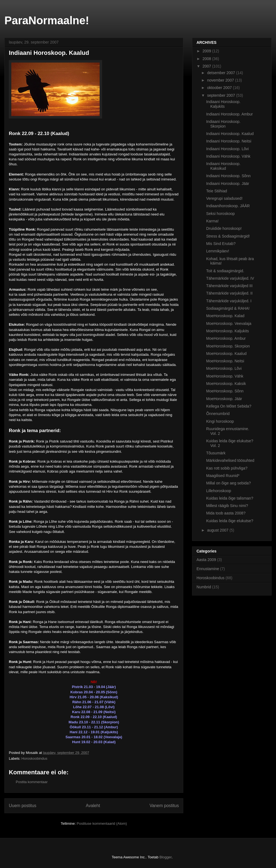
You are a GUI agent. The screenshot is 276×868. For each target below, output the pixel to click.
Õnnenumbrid (218, 414)
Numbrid (204, 587)
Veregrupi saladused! (224, 198)
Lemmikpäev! (218, 251)
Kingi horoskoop (220, 421)
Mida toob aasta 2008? (226, 513)
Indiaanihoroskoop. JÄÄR (228, 206)
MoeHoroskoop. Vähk (225, 376)
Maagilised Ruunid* (223, 476)
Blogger (166, 857)
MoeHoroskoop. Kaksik (226, 384)
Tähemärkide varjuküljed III (229, 286)
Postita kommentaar (32, 782)
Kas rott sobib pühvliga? (227, 468)
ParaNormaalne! (47, 20)
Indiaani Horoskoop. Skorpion (223, 124)
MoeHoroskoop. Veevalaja (229, 324)
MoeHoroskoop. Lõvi (224, 368)
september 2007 (221, 95)
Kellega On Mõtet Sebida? (229, 406)
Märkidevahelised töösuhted (230, 460)
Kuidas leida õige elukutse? (230, 521)
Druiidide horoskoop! (224, 228)
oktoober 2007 (220, 88)
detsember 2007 (221, 73)
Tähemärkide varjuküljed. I (229, 301)
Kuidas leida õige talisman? (230, 498)
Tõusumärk (216, 453)
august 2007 (218, 530)
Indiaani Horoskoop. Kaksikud (223, 166)
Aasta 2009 (206, 560)
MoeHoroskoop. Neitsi (225, 361)
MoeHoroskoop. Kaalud (226, 354)
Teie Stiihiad (217, 191)
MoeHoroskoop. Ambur (226, 338)
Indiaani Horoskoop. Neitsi (229, 141)
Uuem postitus (23, 806)
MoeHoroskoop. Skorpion (228, 346)
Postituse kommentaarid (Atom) (102, 823)
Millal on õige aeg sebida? (229, 483)
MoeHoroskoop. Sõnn (225, 391)
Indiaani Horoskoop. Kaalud (230, 134)
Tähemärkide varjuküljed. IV (230, 278)
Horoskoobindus (34, 758)
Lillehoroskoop (219, 491)
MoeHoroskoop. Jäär (224, 399)
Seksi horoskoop (221, 214)
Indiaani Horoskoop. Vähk (228, 156)
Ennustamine (208, 569)
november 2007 (221, 80)
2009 (207, 51)
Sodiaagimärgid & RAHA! (228, 308)
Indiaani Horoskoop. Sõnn (228, 176)
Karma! (212, 221)
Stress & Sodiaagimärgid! (228, 236)
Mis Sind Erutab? (221, 244)
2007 (207, 66)
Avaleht (93, 806)
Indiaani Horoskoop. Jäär (228, 184)
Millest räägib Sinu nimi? (227, 506)
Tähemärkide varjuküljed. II (229, 293)
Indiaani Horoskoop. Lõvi (227, 149)
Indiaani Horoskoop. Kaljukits (223, 104)
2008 (207, 59)
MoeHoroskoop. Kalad (225, 316)
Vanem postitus (164, 806)
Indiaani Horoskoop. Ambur (229, 114)
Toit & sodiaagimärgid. (225, 271)
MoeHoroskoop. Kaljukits (228, 331)
